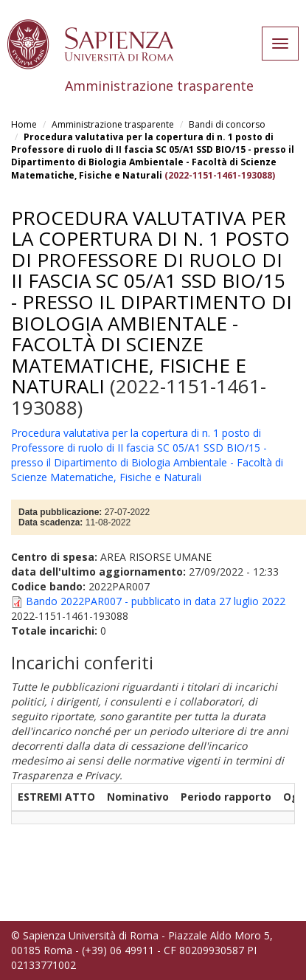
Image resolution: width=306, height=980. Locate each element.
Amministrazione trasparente (113, 124)
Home (24, 124)
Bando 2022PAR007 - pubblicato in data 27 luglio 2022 (156, 601)
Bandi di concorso (227, 124)
